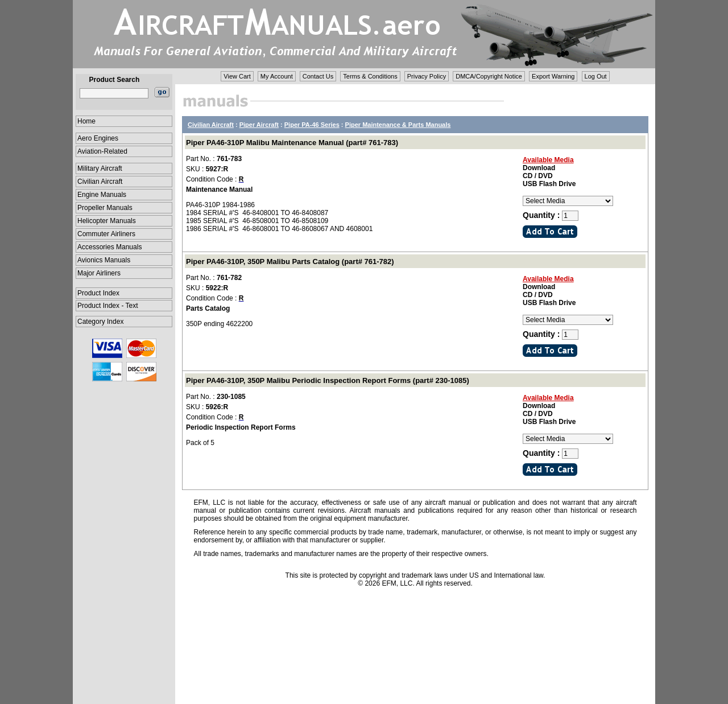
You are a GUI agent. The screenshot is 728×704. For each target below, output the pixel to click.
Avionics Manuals (104, 260)
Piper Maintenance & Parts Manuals (398, 125)
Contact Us (318, 76)
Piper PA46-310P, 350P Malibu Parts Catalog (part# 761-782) (290, 262)
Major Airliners (99, 273)
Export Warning (553, 76)
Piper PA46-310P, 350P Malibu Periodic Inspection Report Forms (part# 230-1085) (328, 380)
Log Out (596, 76)
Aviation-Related (102, 151)
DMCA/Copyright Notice (489, 76)
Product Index (98, 293)
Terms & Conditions (370, 76)
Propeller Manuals (105, 208)
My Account (277, 76)
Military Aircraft (100, 168)
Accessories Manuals (109, 247)
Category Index (100, 322)
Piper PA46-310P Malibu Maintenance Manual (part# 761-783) (292, 143)
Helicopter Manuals (107, 221)
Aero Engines (98, 138)
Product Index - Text (108, 306)
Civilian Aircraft (100, 182)
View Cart (237, 76)
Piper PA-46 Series (312, 125)
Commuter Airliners (106, 234)
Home (86, 121)
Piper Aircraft (259, 125)
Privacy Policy (427, 76)
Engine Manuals (102, 195)
